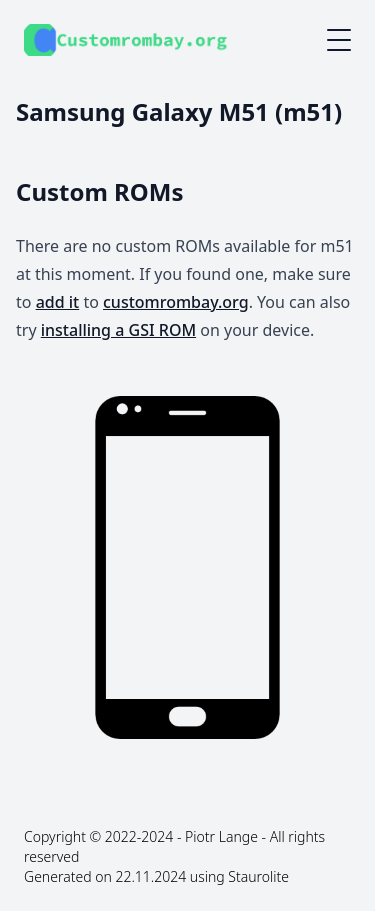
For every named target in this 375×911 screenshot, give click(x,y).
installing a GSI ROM (118, 330)
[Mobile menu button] (339, 40)
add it (58, 302)
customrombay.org (176, 302)
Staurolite (258, 876)
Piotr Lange (221, 836)
